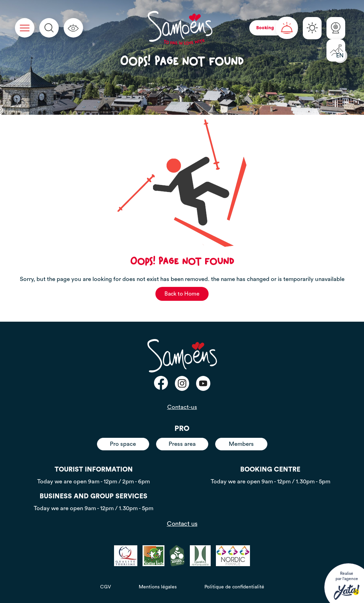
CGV (106, 587)
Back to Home (182, 294)
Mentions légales (158, 587)
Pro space (123, 444)
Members (241, 444)
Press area (182, 444)
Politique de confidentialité (234, 587)
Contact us (182, 524)
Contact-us (182, 407)
